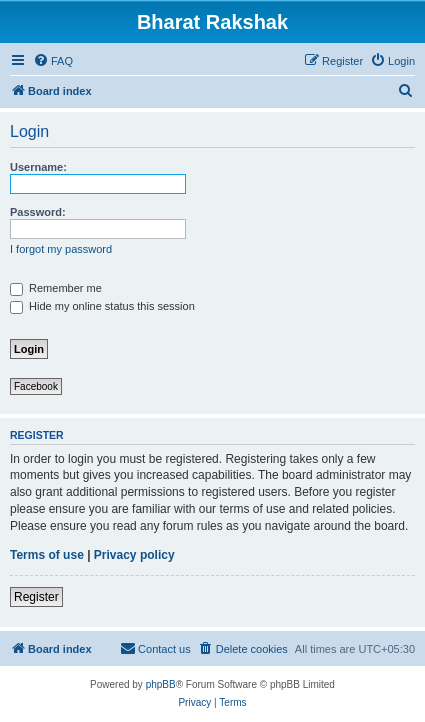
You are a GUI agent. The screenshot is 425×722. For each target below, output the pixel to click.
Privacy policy (134, 555)
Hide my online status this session (102, 306)
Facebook (36, 386)
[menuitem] (53, 61)
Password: (38, 212)
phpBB (161, 684)
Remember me (56, 288)
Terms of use (47, 555)
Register (36, 597)
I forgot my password (61, 249)
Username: (38, 167)
